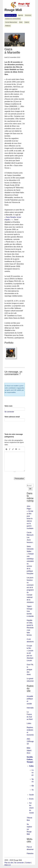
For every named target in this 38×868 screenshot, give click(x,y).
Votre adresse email (12, 417)
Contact (28, 863)
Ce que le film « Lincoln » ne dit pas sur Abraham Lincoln (31, 653)
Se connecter (9, 412)
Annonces (28, 15)
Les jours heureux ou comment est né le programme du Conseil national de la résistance (31, 590)
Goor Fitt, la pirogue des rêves (30, 670)
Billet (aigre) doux (29, 750)
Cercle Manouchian (11, 22)
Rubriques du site (11, 15)
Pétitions (8, 26)
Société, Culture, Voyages (30, 759)
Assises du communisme (13, 19)
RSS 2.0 (7, 865)
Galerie (27, 22)
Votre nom (8, 406)
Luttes (29, 723)
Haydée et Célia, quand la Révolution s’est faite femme (31, 628)
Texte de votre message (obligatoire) (14, 435)
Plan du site (9, 863)
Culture (32, 766)
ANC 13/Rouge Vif (30, 741)
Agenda (20, 15)
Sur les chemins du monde (32, 808)
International (31, 708)
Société (32, 795)
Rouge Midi (13, 10)
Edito (21, 22)
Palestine (30, 853)
